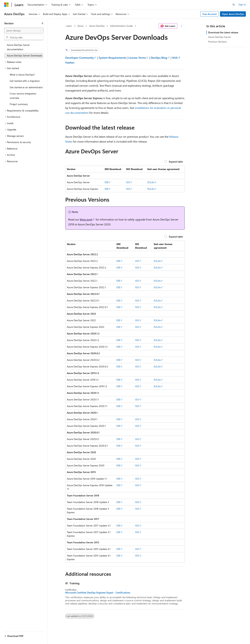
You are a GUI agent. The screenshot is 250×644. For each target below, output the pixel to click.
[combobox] (24, 31)
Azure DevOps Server (220, 37)
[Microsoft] (6, 5)
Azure (80, 26)
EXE (107, 182)
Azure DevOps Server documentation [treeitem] (18, 47)
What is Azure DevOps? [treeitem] (22, 75)
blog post (86, 219)
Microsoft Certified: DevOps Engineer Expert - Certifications (98, 593)
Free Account (210, 14)
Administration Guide (121, 26)
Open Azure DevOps (233, 14)
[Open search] (234, 5)
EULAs (151, 182)
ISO (128, 182)
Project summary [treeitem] (19, 104)
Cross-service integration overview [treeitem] (23, 96)
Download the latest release (223, 32)
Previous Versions (217, 42)
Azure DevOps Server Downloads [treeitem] (25, 55)
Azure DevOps (97, 26)
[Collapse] (43, 23)
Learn (69, 26)
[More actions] (182, 26)
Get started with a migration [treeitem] (25, 81)
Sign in (242, 4)
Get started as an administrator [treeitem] (26, 87)
